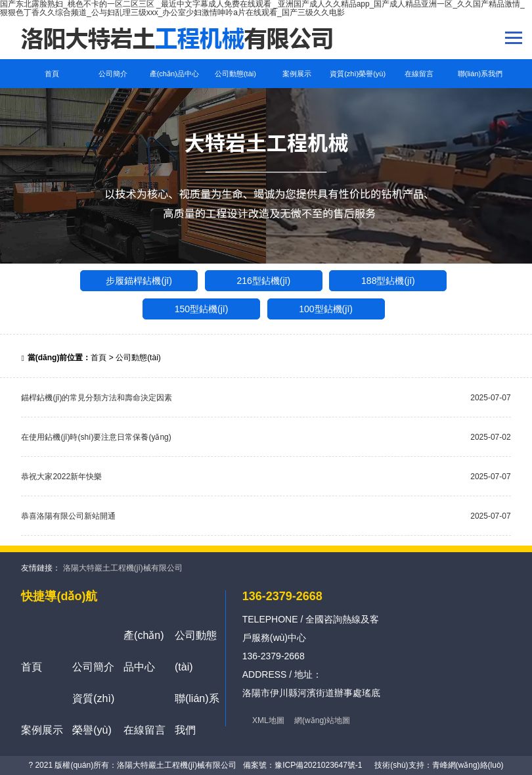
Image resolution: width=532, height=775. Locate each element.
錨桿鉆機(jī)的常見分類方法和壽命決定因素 (97, 398)
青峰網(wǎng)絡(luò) (468, 765)
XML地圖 (268, 720)
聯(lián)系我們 (480, 74)
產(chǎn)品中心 (174, 74)
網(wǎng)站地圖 (322, 720)
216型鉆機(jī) (263, 281)
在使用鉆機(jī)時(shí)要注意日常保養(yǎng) (96, 437)
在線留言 (419, 74)
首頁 (52, 74)
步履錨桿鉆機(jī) (139, 281)
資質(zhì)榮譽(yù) (358, 74)
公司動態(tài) (235, 74)
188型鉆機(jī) (388, 281)
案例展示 (297, 74)
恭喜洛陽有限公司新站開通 (68, 516)
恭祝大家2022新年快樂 (61, 477)
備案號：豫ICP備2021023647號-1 (302, 765)
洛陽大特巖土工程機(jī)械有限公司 (123, 568)
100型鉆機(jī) (326, 309)
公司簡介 (113, 74)
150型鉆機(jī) (202, 309)
